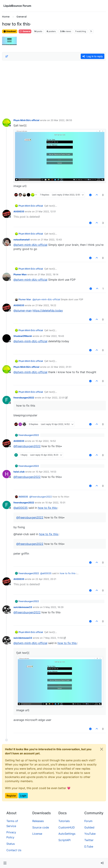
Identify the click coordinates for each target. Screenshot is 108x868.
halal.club (19, 472)
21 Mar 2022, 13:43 (51, 240)
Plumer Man (20, 274)
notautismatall (22, 240)
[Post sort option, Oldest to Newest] (7, 56)
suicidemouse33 (23, 607)
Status (11, 844)
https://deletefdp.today (48, 310)
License (37, 834)
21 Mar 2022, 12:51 (46, 211)
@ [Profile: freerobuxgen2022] (27, 446)
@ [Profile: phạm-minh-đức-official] (30, 245)
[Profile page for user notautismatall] (7, 242)
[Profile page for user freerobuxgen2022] (7, 400)
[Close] (102, 749)
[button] (5, 863)
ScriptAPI (64, 840)
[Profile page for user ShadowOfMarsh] (7, 338)
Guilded (89, 827)
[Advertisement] (54, 89)
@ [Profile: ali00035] (21, 508)
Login (23, 796)
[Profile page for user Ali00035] (7, 214)
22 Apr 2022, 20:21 (46, 579)
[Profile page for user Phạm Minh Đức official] (7, 123)
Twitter (89, 840)
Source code (41, 827)
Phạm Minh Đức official (26, 120)
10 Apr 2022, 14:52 (46, 441)
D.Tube (89, 846)
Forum (88, 821)
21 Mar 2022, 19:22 (46, 305)
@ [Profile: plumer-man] (23, 310)
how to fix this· (48, 508)
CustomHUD (67, 827)
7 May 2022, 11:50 (53, 638)
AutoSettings (67, 834)
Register (11, 796)
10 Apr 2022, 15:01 (55, 503)
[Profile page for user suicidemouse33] (7, 610)
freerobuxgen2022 (24, 398)
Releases (38, 821)
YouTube (90, 834)
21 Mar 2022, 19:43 (54, 336)
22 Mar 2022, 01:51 (61, 367)
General (25, 31)
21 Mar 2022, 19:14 (48, 274)
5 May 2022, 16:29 (53, 607)
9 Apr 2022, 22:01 (55, 398)
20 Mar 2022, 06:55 (61, 120)
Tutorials (64, 821)
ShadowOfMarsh (23, 336)
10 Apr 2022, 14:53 (46, 472)
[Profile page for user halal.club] (7, 474)
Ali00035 (19, 211)
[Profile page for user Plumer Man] (7, 277)
